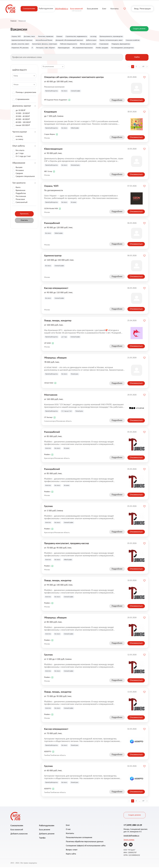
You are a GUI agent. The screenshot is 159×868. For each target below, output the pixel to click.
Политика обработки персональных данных (85, 843)
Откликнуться (136, 101)
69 (143, 68)
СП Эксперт (48, 418)
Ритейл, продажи (132, 49)
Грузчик (48, 507)
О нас (68, 830)
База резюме (45, 831)
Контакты (70, 834)
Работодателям (46, 9)
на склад (99, 37)
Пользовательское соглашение (79, 838)
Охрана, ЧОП (17, 37)
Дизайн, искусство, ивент (39, 45)
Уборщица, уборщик (55, 358)
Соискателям (29, 9)
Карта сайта (71, 855)
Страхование (130, 45)
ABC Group (48, 172)
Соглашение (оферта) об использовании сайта (86, 847)
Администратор (53, 256)
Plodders (47, 455)
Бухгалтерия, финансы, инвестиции (66, 45)
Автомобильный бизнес (47, 41)
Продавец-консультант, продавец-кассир (67, 544)
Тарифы (42, 839)
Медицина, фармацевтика (22, 49)
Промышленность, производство (118, 37)
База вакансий (17, 831)
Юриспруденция (91, 49)
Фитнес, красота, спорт (113, 45)
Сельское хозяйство (19, 45)
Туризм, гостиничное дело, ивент (119, 41)
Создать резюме (139, 29)
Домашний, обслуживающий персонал (74, 41)
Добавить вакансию (19, 835)
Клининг (63, 37)
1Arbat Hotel (49, 384)
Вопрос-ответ (72, 851)
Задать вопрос (129, 841)
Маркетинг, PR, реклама (44, 49)
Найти (137, 58)
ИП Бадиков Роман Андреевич (56, 101)
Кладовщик (50, 112)
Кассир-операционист (56, 289)
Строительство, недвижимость (81, 37)
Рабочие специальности (92, 45)
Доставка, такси (31, 37)
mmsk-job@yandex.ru (131, 837)
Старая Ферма (50, 135)
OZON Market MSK (51, 210)
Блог (68, 826)
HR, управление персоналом (111, 49)
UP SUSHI (47, 344)
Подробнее (117, 101)
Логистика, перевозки (48, 37)
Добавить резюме (47, 835)
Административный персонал (23, 41)
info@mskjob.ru (62, 9)
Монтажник (51, 396)
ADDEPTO (48, 753)
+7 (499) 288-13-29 (133, 826)
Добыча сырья (98, 41)
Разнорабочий (52, 224)
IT (57, 49)
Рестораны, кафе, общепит (71, 49)
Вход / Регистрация (142, 9)
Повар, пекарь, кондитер (58, 321)
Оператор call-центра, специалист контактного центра (74, 78)
